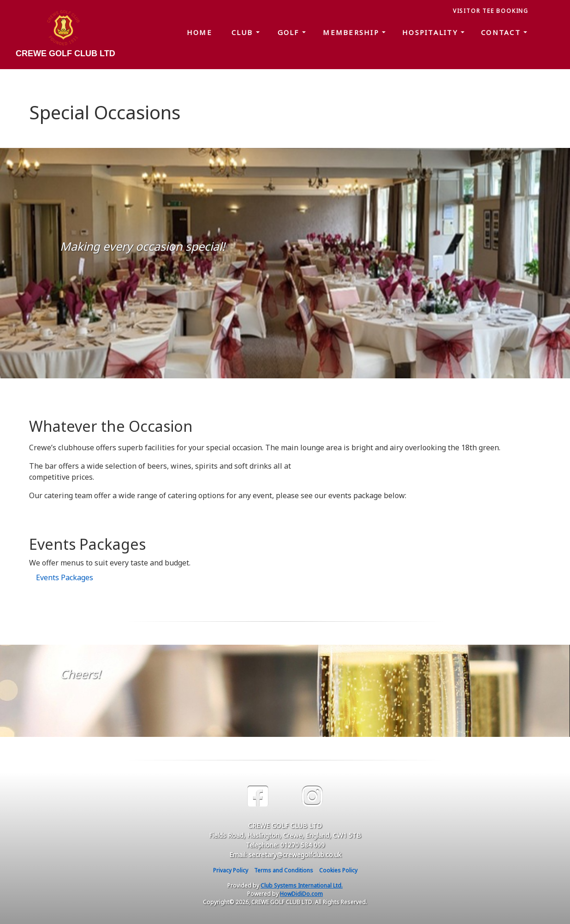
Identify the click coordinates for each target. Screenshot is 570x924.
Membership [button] (352, 32)
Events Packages (65, 577)
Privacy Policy (231, 870)
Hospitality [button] (431, 32)
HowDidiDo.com (301, 894)
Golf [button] (290, 32)
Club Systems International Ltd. (302, 886)
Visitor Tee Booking (491, 11)
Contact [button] (502, 32)
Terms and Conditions (284, 870)
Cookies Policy (338, 870)
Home (199, 32)
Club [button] (244, 32)
